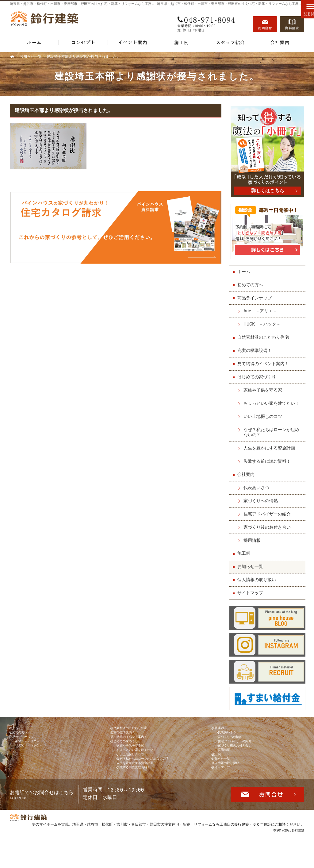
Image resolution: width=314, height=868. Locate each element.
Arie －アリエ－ (261, 308)
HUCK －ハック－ (263, 322)
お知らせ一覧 (251, 564)
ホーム (245, 269)
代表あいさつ (258, 485)
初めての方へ (251, 282)
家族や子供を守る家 (264, 388)
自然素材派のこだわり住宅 (264, 335)
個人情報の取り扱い (258, 577)
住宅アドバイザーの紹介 (268, 511)
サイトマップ (251, 590)
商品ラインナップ (256, 295)
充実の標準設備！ (256, 348)
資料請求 (292, 22)
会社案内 (247, 472)
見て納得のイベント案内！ (264, 361)
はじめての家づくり (258, 374)
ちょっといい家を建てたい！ (273, 401)
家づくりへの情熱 (262, 498)
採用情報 (253, 538)
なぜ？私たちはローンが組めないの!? (273, 430)
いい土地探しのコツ (264, 414)
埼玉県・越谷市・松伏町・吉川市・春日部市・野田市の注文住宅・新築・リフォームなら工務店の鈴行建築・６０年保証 (172, 854)
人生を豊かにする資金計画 (270, 446)
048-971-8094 (207, 22)
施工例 (245, 551)
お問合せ (265, 22)
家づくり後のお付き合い (268, 525)
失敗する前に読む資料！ (268, 459)
